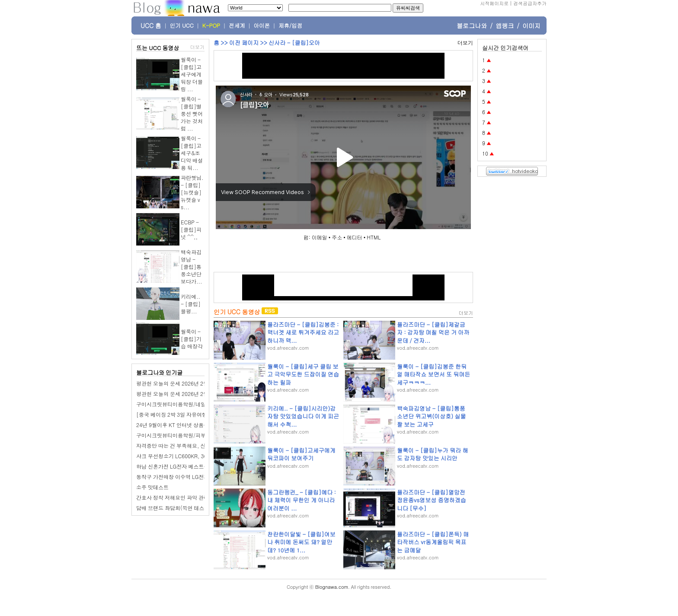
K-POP (211, 26)
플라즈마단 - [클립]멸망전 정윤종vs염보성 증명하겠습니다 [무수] (432, 500)
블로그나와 (472, 26)
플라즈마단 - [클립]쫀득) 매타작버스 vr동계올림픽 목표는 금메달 (433, 542)
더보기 (197, 47)
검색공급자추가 (530, 3)
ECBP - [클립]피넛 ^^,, (191, 229)
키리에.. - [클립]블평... (191, 304)
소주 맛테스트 (152, 487)
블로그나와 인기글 (159, 372)
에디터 (355, 237)
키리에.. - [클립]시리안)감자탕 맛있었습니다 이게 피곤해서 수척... (303, 416)
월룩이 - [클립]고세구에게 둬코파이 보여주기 (301, 454)
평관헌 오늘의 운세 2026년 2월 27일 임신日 (187, 394)
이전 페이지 (244, 43)
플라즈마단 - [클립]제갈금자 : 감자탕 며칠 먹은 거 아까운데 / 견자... (433, 332)
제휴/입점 (290, 26)
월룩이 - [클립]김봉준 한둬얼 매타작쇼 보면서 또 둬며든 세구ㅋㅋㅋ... (433, 374)
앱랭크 (505, 26)
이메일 (320, 237)
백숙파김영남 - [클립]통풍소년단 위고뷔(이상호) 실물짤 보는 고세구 (431, 416)
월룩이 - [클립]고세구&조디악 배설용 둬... (192, 153)
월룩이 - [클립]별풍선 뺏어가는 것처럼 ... (192, 113)
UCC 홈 (151, 26)
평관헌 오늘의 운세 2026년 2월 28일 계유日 (187, 383)
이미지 (531, 26)
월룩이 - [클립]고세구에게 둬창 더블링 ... (192, 74)
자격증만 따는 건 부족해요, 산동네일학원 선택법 (192, 445)
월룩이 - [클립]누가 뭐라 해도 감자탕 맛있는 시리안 (432, 454)
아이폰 (262, 26)
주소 (337, 237)
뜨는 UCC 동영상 (158, 48)
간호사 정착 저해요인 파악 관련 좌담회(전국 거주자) (197, 497)
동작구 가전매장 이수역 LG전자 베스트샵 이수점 (192, 477)
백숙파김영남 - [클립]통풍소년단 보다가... (192, 267)
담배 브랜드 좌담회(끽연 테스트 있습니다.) (186, 508)
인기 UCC (182, 26)
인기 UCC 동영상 (237, 312)
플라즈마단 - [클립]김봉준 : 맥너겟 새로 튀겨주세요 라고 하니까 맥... (303, 332)
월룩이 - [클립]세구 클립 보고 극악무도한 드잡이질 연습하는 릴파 (303, 374)
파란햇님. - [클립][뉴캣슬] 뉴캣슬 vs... (192, 192)
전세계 (237, 26)
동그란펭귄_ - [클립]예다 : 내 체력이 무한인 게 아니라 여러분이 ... (302, 500)
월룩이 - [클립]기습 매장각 (192, 339)
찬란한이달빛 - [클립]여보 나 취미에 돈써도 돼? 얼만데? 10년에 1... (301, 542)
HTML (374, 237)
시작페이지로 (494, 3)
